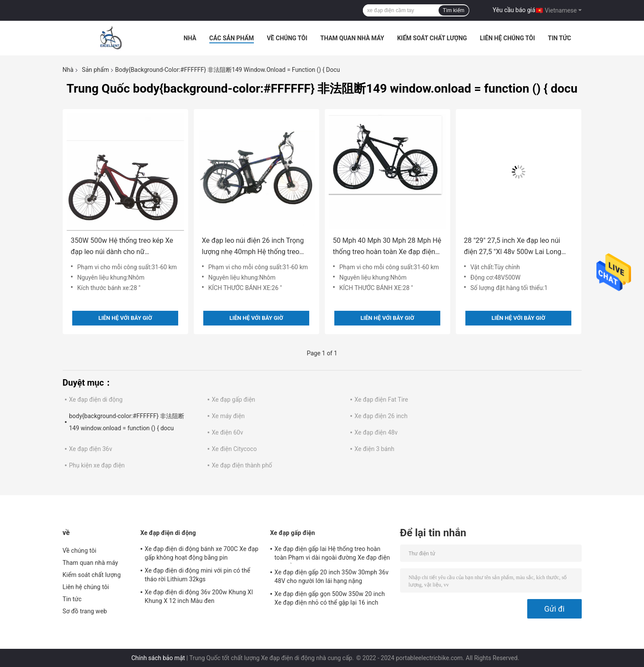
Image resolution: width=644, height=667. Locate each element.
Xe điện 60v (227, 432)
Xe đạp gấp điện (234, 400)
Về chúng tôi (287, 38)
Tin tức (560, 38)
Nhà (190, 38)
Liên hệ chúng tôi (508, 38)
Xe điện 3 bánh (375, 449)
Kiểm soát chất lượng (432, 38)
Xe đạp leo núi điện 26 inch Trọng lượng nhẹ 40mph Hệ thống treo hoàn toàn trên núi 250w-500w (253, 247)
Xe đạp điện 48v (376, 432)
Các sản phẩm (232, 38)
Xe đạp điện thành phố (242, 465)
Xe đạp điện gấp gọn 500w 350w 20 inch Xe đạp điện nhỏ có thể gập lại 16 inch (330, 598)
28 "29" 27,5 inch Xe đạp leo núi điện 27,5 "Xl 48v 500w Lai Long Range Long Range (513, 247)
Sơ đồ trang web (85, 611)
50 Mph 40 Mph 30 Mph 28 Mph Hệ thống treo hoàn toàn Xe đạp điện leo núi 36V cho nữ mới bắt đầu (387, 247)
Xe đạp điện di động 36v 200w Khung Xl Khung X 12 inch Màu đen (199, 596)
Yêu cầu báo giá (514, 10)
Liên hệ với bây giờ (125, 318)
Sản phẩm (95, 70)
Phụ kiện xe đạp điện (97, 465)
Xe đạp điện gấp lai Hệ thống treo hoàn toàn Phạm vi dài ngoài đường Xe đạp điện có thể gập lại (332, 554)
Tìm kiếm (454, 10)
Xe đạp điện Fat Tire (381, 400)
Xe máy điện (228, 416)
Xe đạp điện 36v (91, 449)
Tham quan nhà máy (352, 38)
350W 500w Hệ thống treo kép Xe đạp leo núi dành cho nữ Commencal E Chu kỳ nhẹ (122, 247)
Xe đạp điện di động (96, 400)
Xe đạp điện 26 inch (381, 416)
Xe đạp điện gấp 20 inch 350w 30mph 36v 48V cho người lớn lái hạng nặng (332, 577)
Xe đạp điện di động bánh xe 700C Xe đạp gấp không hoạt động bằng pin (202, 553)
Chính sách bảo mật (158, 658)
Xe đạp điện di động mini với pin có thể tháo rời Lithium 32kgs (198, 575)
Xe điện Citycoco (234, 449)
